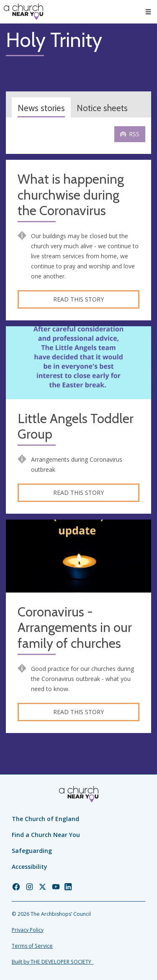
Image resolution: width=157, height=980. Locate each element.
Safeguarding (32, 851)
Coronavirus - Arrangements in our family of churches (75, 628)
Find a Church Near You (46, 835)
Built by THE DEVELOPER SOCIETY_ (53, 962)
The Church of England (45, 819)
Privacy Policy (28, 930)
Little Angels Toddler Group (76, 427)
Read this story (78, 299)
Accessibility (30, 867)
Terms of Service (32, 946)
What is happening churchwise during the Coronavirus (71, 195)
